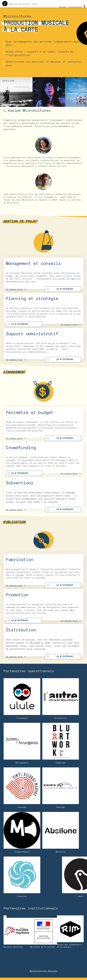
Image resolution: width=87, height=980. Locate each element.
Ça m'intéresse (65, 289)
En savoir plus (14, 289)
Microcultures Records (43, 971)
